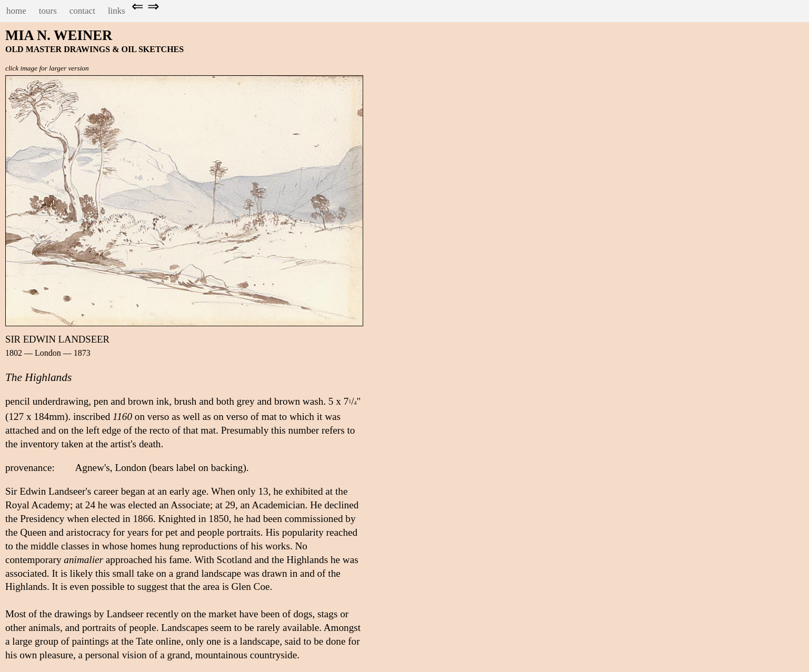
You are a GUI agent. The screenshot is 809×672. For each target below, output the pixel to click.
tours (48, 11)
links (117, 11)
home (16, 11)
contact (82, 11)
